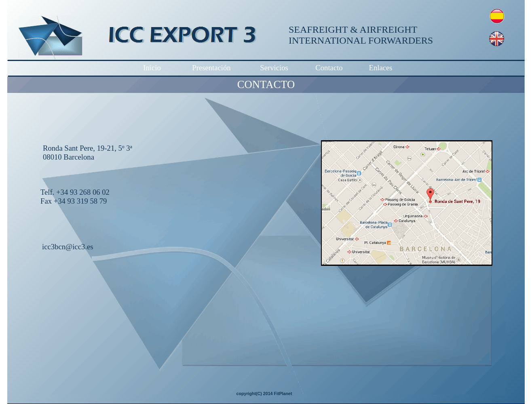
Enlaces (380, 68)
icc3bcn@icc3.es (68, 247)
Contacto (329, 68)
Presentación (211, 68)
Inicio (152, 68)
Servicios (274, 68)
